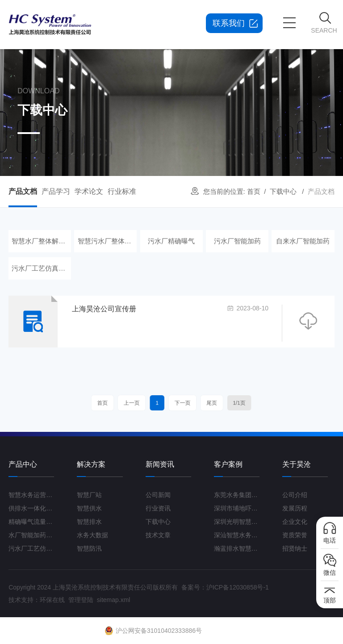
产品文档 (23, 191)
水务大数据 (92, 535)
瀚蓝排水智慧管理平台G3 (237, 548)
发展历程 (295, 508)
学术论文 (89, 191)
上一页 (142, 403)
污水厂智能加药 (237, 241)
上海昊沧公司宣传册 (104, 309)
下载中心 (283, 191)
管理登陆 (81, 600)
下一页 (180, 403)
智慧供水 (89, 508)
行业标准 (122, 191)
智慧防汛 (89, 548)
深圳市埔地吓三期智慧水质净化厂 (237, 508)
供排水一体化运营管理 (31, 508)
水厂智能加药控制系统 (31, 535)
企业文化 (295, 522)
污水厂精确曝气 (171, 241)
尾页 (201, 403)
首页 (254, 191)
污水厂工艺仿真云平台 (40, 268)
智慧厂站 (89, 495)
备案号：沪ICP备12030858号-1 (225, 587)
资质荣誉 (295, 535)
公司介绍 (295, 495)
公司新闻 (158, 495)
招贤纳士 (295, 548)
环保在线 (52, 600)
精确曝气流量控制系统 (31, 522)
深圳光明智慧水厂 (237, 522)
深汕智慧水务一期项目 (237, 535)
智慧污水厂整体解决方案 (106, 241)
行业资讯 (158, 508)
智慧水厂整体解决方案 (40, 241)
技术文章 (158, 535)
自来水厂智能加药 (303, 241)
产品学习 (56, 191)
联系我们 (229, 23)
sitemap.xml (114, 600)
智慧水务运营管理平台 (31, 495)
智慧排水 (89, 522)
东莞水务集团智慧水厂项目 (237, 495)
